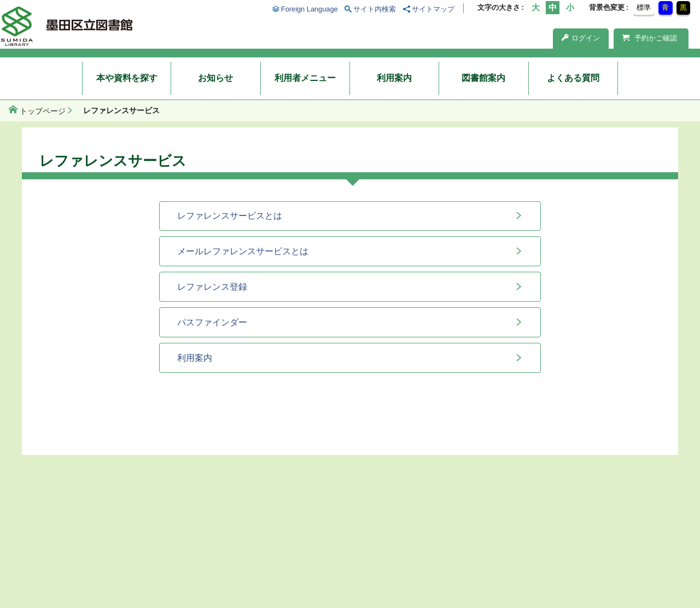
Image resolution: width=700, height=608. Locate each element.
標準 (644, 7)
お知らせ (215, 78)
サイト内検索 (375, 9)
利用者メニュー (305, 78)
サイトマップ (433, 9)
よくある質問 (573, 78)
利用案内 (394, 78)
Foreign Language (310, 9)
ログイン (581, 38)
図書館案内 (483, 78)
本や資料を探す (127, 78)
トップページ (43, 111)
